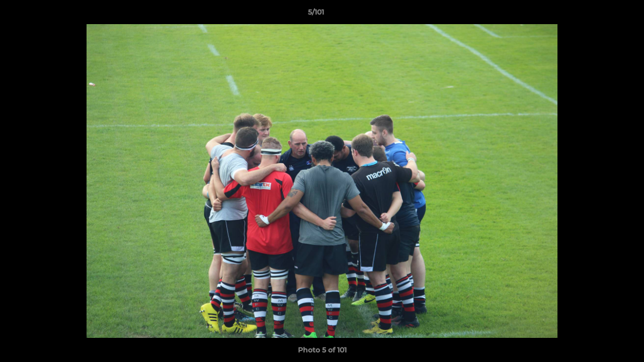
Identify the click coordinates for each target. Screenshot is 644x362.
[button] (602, 15)
